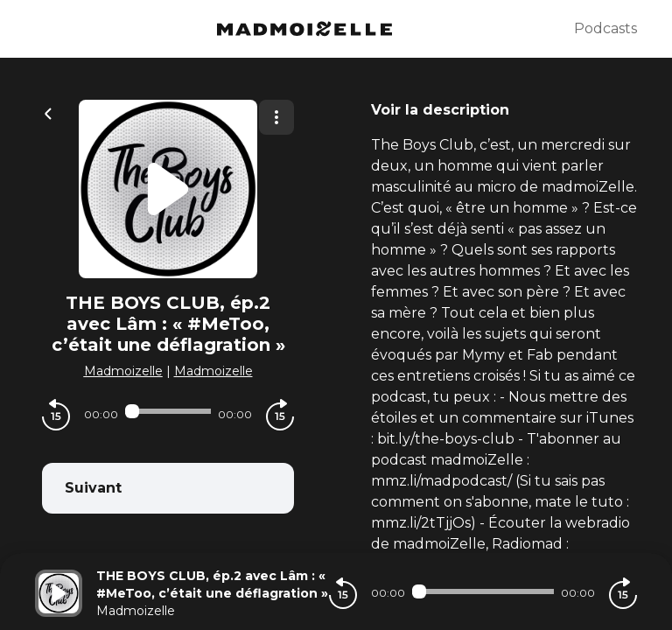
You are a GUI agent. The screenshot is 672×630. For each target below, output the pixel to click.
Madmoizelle (123, 371)
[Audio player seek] (168, 411)
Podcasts (605, 28)
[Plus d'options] (276, 117)
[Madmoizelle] (304, 29)
